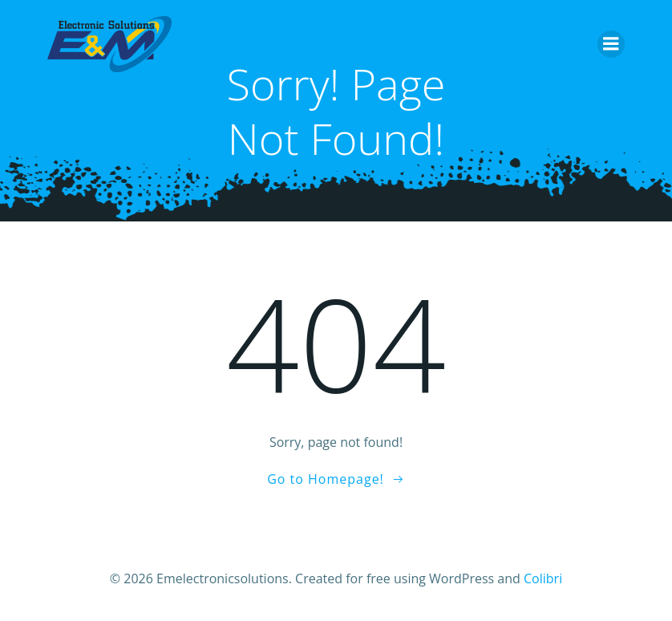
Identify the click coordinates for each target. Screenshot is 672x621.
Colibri (543, 578)
